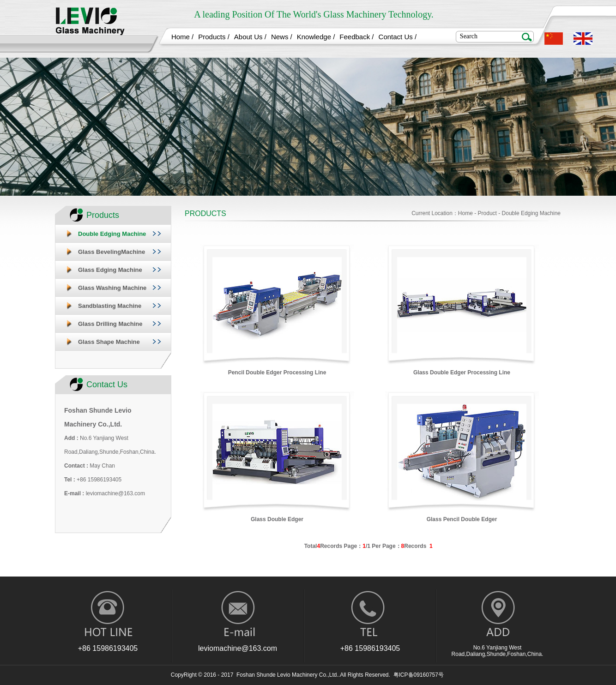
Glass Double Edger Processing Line (462, 373)
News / (282, 37)
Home (465, 213)
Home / (182, 37)
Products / (214, 37)
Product (487, 213)
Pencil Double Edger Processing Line (277, 373)
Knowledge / (316, 37)
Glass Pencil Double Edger (462, 519)
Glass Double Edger (277, 519)
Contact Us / (398, 37)
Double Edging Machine (531, 213)
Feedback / (356, 37)
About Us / (250, 37)
